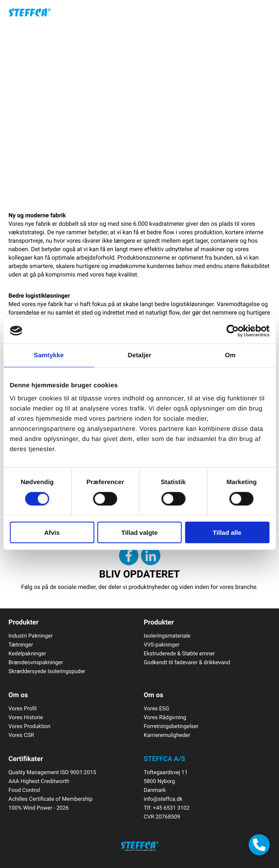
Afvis (52, 533)
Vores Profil (23, 708)
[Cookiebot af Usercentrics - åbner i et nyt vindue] (232, 331)
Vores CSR (21, 735)
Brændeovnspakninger (36, 662)
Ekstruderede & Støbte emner (179, 653)
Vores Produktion (29, 726)
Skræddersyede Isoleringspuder (47, 671)
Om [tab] (230, 355)
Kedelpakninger (27, 653)
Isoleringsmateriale (167, 635)
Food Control (24, 790)
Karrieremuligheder (167, 735)
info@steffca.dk (163, 799)
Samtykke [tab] (49, 355)
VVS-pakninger (162, 644)
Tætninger (21, 644)
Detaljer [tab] (140, 355)
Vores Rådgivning (165, 717)
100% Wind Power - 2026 (39, 808)
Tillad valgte (139, 533)
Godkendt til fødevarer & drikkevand (187, 662)
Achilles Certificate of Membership (50, 799)
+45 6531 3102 (171, 808)
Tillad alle (227, 533)
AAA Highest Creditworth (39, 781)
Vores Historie (26, 717)
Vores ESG (157, 708)
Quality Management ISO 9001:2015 (52, 772)
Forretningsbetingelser (171, 726)
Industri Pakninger (31, 635)
